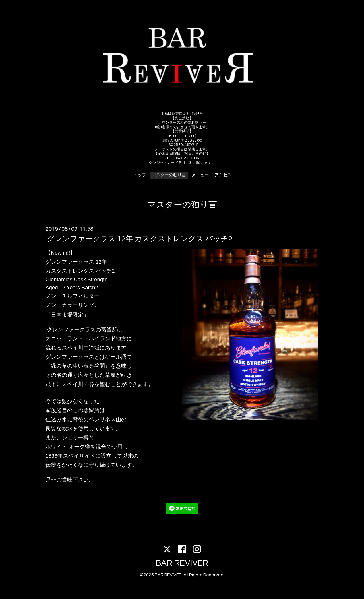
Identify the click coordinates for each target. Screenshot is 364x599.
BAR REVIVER (182, 563)
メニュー (200, 175)
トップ (140, 175)
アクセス (223, 175)
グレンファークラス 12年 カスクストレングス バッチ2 (140, 239)
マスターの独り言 (169, 175)
